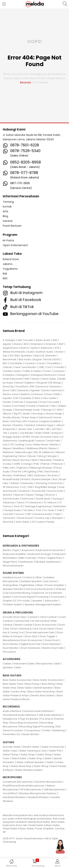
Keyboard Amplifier (14, 554)
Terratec (28, 510)
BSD (5, 278)
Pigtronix (22, 468)
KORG (27, 437)
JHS (5, 433)
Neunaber (46, 460)
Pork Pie (17, 472)
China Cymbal (48, 617)
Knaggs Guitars (12, 437)
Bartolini (51, 356)
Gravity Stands (11, 417)
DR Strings (55, 383)
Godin (26, 414)
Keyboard (28, 550)
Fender (7, 402)
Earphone (38, 593)
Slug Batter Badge (46, 487)
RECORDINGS (11, 707)
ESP (16, 398)
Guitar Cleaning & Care (33, 751)
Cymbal (33, 617)
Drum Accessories (46, 625)
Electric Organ (11, 550)
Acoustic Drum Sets (14, 617)
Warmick (8, 522)
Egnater (35, 390)
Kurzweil (46, 437)
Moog (42, 456)
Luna (29, 444)
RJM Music (20, 475)
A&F (20, 340)
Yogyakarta (10, 269)
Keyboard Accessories (50, 550)
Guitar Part (55, 751)
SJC (24, 487)
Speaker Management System (43, 604)
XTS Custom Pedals (43, 522)
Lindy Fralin (54, 441)
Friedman (43, 406)
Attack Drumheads (14, 352)
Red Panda (52, 472)
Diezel (19, 383)
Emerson (38, 394)
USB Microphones (54, 789)
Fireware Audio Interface (38, 711)
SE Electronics (11, 487)
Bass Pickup (32, 684)
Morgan (52, 456)
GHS (59, 410)
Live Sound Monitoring (17, 593)
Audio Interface (12, 711)
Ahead (17, 344)
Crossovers (57, 597)
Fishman (18, 402)
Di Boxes (61, 589)
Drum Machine (51, 644)
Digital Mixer (28, 585)
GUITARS (8, 742)
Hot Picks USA (19, 421)
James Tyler (25, 429)
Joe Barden (27, 433)
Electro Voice (11, 394)
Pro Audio (24, 601)
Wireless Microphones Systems (38, 793)
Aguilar (7, 344)
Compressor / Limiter (38, 730)
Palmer (46, 464)
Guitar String (44, 755)
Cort (49, 367)
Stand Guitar (19, 758)
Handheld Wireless (14, 797)
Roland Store (11, 259)
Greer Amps (29, 417)
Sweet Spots (43, 499)
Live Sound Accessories (40, 589)
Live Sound (50, 581)
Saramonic (56, 483)
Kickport (57, 433)
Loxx (5, 444)
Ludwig (20, 444)
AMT (61, 344)
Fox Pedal (19, 406)
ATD (57, 348)
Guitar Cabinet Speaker (30, 762)
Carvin (41, 363)
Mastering (59, 730)
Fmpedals (32, 402)
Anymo (24, 348)
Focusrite (54, 402)
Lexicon (41, 441)
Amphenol (37, 344)
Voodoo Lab (42, 518)
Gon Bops (38, 414)
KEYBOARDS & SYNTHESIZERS (21, 546)
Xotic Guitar (22, 522)
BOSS (57, 359)
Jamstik (39, 429)
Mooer (32, 456)
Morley (7, 460)
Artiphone (47, 348)
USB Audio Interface (50, 715)
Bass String (48, 684)
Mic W (38, 452)
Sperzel (19, 495)
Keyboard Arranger (40, 554)
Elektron (26, 394)
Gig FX (17, 414)
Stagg (39, 495)
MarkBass (19, 448)
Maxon (53, 448)
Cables (7, 664)
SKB (30, 487)
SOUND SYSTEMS (13, 573)
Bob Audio (25, 359)
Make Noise (41, 444)
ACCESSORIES (11, 659)
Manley (55, 444)
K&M (39, 433)
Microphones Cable (48, 664)
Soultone (24, 491)
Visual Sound (25, 518)
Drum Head (47, 629)
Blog (5, 216)
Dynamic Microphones (48, 782)
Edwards (23, 390)
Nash (35, 460)
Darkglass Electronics (44, 375)
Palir (37, 464)
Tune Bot (8, 514)
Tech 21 (18, 506)
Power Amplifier (55, 585)
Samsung (41, 483)
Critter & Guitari (32, 371)
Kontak (7, 207)
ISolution (18, 425)
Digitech (30, 383)
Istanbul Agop (45, 425)
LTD (12, 444)
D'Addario (9, 375)
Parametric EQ (11, 734)
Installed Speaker (31, 581)
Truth (60, 510)
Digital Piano (55, 558)
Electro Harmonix (52, 390)
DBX (27, 379)
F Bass (37, 398)
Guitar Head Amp (21, 766)
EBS (14, 390)
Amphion (51, 344)
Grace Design (54, 414)
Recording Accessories (24, 723)
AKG (26, 344)
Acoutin (29, 340)
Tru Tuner (49, 510)
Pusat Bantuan (12, 226)
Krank (36, 437)
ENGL (57, 394)
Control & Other (33, 577)
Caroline (30, 363)
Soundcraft (38, 491)
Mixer (40, 585)
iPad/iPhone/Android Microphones (24, 786)
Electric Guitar (31, 747)
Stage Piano (10, 562)
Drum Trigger (48, 636)
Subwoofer (51, 601)
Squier (30, 495)
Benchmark (10, 359)
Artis (6, 211)
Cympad (59, 371)
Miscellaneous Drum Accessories (23, 640)
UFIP (29, 514)
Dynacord (42, 387)
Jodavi (13, 433)
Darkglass (23, 375)
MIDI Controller (28, 558)
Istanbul (30, 425)
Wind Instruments (13, 566)
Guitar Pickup (11, 755)
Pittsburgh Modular (41, 468)
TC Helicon (50, 502)
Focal (43, 402)
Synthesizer (26, 562)
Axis (5, 356)
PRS (41, 472)
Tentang (8, 202)
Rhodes (7, 475)
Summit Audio (11, 499)
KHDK (47, 433)
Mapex (7, 448)
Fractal (31, 406)
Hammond (45, 417)
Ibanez (7, 425)
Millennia (49, 452)
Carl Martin (16, 363)
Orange (27, 464)
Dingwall (42, 383)
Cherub (7, 367)
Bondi (48, 359)
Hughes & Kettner (51, 421)
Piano (42, 558)
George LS (48, 410)
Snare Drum (52, 640)
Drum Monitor (11, 648)
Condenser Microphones (18, 782)
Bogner (38, 359)
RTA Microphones (31, 789)
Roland (26, 479)
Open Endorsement (15, 245)
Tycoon (20, 514)
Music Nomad (21, 460)
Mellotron (8, 452)
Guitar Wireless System (29, 770)
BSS (5, 363)
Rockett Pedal (11, 479)
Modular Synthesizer (48, 562)
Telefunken (59, 506)
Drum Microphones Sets (40, 632)
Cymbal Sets (22, 621)
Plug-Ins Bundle (29, 719)
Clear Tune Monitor (25, 367)
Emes (49, 394)
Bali (5, 274)
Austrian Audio (45, 352)
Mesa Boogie (24, 452)
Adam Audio (43, 340)
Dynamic (55, 387)
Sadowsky (27, 483)
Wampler (57, 518)
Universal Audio (43, 514)
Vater (57, 514)
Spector (8, 495)
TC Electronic (34, 502)
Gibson (7, 414)
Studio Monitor (31, 734)
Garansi (8, 221)
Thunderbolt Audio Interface (20, 715)
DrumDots (22, 387)
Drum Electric (11, 644)
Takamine (9, 502)
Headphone (10, 719)
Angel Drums (10, 348)
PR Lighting (30, 472)
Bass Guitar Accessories (17, 680)
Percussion (9, 652)
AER (55, 340)
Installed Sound (12, 577)
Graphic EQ (9, 601)
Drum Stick (31, 636)
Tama (20, 502)
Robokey (40, 475)
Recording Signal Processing (37, 727)
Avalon (60, 352)
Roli (55, 479)
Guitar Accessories (53, 747)
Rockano (53, 475)
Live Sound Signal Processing (31, 597)
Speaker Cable (12, 667)
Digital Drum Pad (30, 644)
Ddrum (36, 379)
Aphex (35, 348)
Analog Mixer (10, 585)
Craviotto (59, 367)
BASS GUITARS (12, 675)
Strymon (50, 495)
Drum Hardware (31, 648)
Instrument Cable (24, 664)
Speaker (37, 601)
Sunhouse (28, 499)
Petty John (9, 468)
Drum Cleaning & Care (25, 629)
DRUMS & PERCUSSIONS (18, 612)
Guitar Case (10, 751)
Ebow (6, 390)
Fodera (7, 406)
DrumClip (8, 387)
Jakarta (8, 264)
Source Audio (55, 491)
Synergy (58, 499)
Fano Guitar (50, 398)
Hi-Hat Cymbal (40, 621)
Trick (38, 510)
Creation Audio (12, 371)
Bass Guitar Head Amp (42, 692)
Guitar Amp (35, 758)
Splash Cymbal (23, 625)
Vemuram (9, 518)
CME (41, 367)
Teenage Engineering (38, 506)
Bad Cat (39, 356)
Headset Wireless (38, 797)
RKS (31, 475)
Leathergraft (27, 441)
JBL (48, 429)
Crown (47, 371)
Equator (7, 398)
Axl (11, 356)
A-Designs (9, 340)
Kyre (56, 437)
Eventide (26, 398)
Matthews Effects (37, 448)
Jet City (56, 429)
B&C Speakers (24, 356)
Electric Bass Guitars (43, 695)
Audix (30, 352)
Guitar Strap (28, 755)
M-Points (8, 240)
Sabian (15, 483)
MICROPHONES (12, 777)
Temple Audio (13, 510)
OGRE (17, 464)
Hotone (34, 421)
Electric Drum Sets (53, 648)
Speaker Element (13, 589)
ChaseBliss (53, 363)
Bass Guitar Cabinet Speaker (36, 688)
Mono (23, 456)
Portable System (13, 604)
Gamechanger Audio (27, 410)
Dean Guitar (49, 379)
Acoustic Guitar (12, 747)
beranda (25, 82)
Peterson (58, 464)
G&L (53, 406)
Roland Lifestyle (41, 479)
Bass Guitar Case (13, 684)
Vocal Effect (10, 793)
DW (32, 387)
